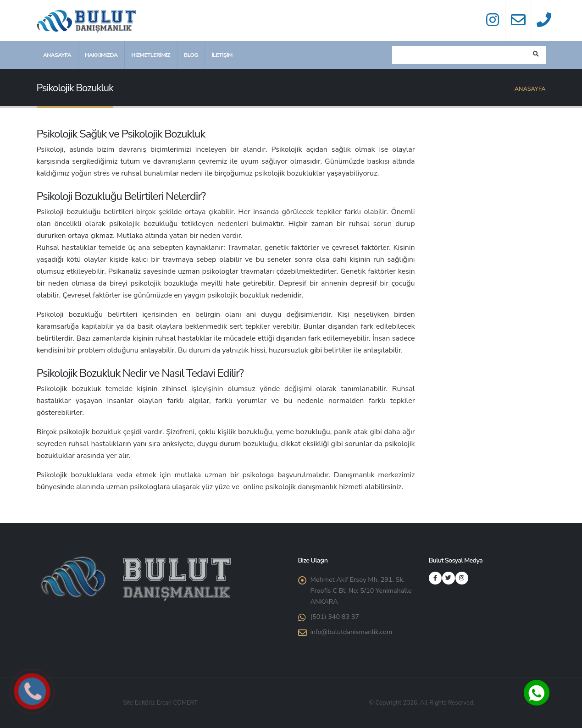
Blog (191, 55)
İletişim (222, 55)
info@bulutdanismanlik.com (352, 632)
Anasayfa (57, 55)
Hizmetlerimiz (151, 55)
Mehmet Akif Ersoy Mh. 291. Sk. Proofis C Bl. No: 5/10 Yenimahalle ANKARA (361, 590)
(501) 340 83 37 (335, 617)
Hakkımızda (101, 55)
